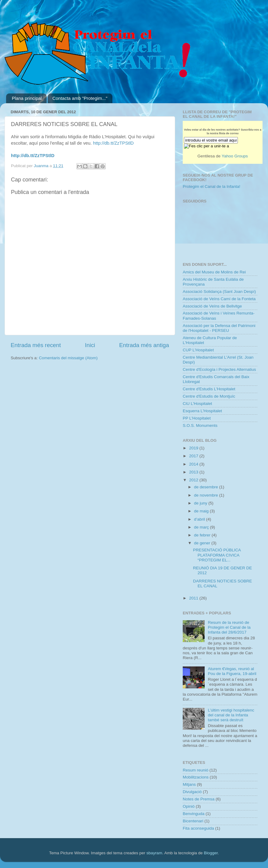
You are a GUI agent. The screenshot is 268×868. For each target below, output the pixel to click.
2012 (194, 480)
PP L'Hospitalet (197, 418)
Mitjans (189, 784)
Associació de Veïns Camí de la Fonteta (219, 299)
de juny (201, 503)
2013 (194, 472)
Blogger (211, 853)
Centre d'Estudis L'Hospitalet (209, 389)
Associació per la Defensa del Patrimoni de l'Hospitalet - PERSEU (219, 328)
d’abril (200, 519)
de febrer (203, 535)
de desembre (207, 487)
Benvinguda (194, 814)
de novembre (207, 495)
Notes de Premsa (199, 799)
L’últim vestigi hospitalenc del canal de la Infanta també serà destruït (231, 715)
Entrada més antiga (144, 345)
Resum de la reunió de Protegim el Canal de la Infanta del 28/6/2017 (229, 627)
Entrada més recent (36, 345)
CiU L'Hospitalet (197, 404)
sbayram (154, 853)
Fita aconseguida (198, 828)
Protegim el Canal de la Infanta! (212, 186)
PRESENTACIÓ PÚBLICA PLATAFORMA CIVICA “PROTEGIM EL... (217, 555)
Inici (90, 345)
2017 (194, 456)
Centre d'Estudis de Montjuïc (209, 396)
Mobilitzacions (196, 777)
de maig (202, 511)
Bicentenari (193, 821)
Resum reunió (196, 770)
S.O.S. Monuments (200, 425)
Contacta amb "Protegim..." (80, 98)
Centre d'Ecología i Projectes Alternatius (219, 369)
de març (202, 527)
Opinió (189, 806)
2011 (194, 598)
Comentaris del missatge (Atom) (68, 358)
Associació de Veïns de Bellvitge (212, 306)
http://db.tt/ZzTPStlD (113, 143)
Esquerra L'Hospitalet (202, 411)
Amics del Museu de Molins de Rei (214, 272)
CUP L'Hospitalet (198, 350)
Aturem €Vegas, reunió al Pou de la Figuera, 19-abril (232, 671)
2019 (194, 448)
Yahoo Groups (235, 156)
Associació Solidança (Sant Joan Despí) (219, 292)
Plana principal (27, 98)
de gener (203, 543)
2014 (194, 464)
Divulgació (192, 792)
